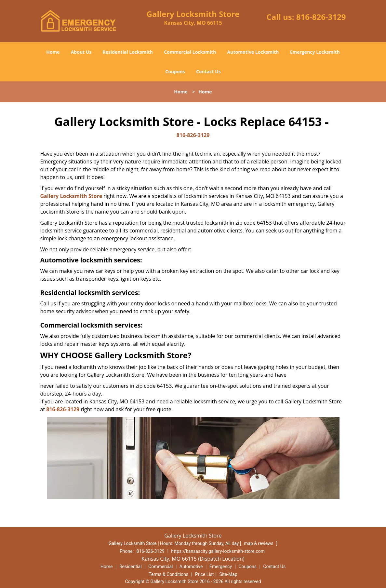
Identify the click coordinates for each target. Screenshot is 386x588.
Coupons (175, 71)
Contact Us (208, 71)
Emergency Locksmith (315, 52)
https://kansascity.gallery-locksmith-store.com (218, 551)
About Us (81, 52)
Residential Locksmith (128, 52)
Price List (205, 574)
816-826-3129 (321, 17)
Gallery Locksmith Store (71, 196)
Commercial (160, 567)
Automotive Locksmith (253, 52)
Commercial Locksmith (190, 52)
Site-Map (228, 574)
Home (53, 52)
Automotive (191, 567)
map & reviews (259, 543)
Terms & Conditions (168, 574)
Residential (131, 567)
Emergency (221, 567)
